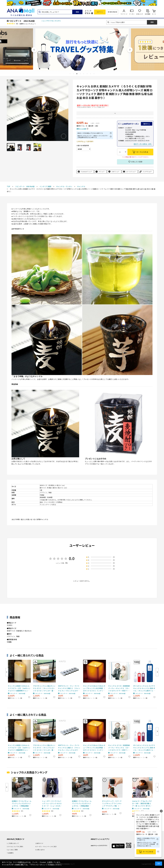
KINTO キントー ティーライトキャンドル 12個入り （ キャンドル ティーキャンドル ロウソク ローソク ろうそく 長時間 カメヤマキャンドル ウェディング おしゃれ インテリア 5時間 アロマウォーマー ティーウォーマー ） (69, 688)
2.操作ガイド (39, 843)
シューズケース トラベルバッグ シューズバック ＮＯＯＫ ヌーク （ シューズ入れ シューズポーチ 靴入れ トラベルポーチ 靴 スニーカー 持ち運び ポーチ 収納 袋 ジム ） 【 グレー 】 (52, 803)
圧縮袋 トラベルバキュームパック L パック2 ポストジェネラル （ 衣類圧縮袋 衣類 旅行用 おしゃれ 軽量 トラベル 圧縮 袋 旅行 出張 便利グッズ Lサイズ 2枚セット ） (22, 803)
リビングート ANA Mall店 (22, 21)
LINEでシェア (115, 172)
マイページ (124, 14)
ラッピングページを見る (48, 505)
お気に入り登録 (137, 162)
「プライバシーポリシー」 (39, 865)
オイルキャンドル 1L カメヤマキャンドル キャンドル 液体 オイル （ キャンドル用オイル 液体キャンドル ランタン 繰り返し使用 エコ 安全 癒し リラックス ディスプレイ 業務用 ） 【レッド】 (144, 688)
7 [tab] (91, 74)
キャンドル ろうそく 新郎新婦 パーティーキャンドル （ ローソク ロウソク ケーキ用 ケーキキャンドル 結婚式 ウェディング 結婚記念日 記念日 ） (119, 688)
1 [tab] (70, 74)
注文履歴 (147, 14)
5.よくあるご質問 (12, 850)
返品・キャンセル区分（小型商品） (52, 502)
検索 (77, 12)
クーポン (132, 14)
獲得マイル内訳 (81, 129)
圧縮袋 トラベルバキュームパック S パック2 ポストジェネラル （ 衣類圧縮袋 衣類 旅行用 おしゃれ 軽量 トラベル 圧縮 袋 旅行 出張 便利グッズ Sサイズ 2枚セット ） (82, 803)
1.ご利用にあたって (13, 843)
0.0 (72, 558)
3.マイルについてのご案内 (15, 846)
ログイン (100, 12)
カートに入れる (148, 852)
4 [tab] (80, 74)
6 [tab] (87, 74)
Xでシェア (102, 172)
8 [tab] (94, 74)
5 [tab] (84, 74)
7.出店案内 (10, 853)
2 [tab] (73, 74)
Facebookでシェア (86, 172)
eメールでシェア (131, 172)
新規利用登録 (112, 12)
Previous (34, 50)
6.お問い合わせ (40, 850)
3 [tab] (77, 74)
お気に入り (140, 14)
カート (154, 14)
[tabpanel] (82, 49)
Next (130, 50)
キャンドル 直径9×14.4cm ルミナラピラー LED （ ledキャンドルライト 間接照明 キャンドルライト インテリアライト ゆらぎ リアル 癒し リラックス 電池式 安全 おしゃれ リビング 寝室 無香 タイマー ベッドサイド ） (19, 688)
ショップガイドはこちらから (51, 21)
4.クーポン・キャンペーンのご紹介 (46, 846)
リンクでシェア (147, 172)
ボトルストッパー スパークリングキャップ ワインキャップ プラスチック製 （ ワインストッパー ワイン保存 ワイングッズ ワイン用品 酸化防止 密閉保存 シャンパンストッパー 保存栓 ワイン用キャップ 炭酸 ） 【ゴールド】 (112, 803)
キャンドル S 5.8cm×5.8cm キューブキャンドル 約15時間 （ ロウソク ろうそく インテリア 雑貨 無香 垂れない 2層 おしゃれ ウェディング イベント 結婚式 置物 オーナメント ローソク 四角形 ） (94, 688)
